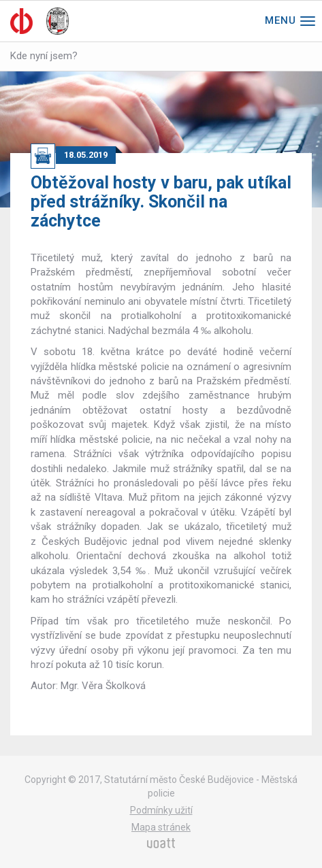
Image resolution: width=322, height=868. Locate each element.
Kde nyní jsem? (44, 56)
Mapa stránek (161, 827)
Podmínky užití (161, 810)
